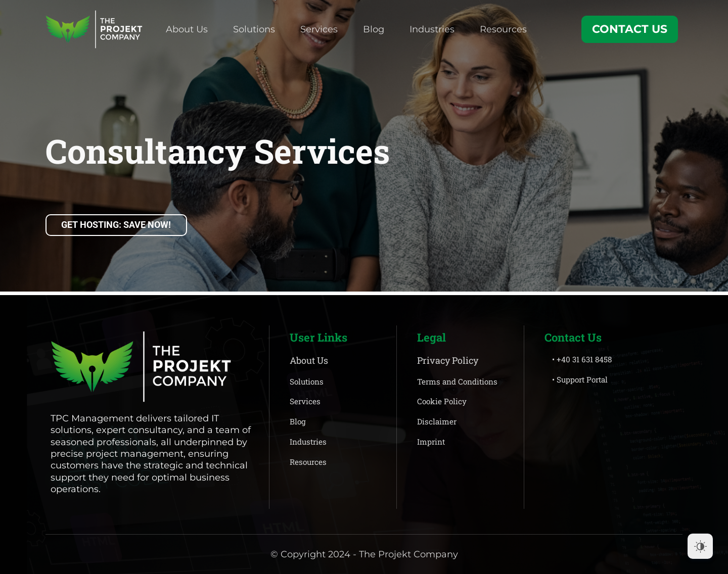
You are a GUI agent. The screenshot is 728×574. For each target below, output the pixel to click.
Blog (374, 29)
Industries (432, 29)
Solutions (254, 29)
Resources (503, 29)
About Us (187, 29)
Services (319, 29)
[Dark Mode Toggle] (700, 546)
